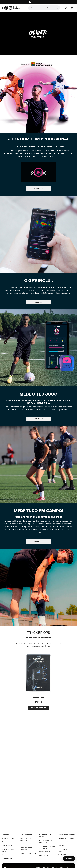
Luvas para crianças (28, 844)
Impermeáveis (63, 842)
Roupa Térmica (45, 852)
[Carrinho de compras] (72, 8)
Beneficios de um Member (38, 2)
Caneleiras (62, 845)
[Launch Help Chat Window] (69, 859)
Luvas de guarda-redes (29, 857)
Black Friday (63, 855)
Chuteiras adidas (8, 855)
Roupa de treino (45, 855)
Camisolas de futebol (66, 838)
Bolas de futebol (26, 835)
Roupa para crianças (28, 853)
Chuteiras (5, 835)
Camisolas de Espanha (67, 835)
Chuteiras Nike (7, 858)
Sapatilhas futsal (8, 838)
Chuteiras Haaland (8, 842)
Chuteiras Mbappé (9, 845)
